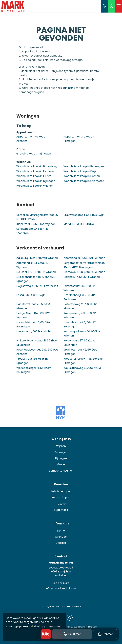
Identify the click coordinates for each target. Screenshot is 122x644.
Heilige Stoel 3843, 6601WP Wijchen (33, 315)
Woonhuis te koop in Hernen (82, 176)
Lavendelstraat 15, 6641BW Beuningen (33, 325)
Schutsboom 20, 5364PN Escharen (32, 231)
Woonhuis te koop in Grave (34, 176)
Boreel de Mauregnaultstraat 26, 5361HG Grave (37, 217)
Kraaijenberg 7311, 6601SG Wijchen (80, 315)
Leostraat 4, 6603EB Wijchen (35, 331)
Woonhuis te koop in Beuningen (84, 166)
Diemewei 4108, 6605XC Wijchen (84, 272)
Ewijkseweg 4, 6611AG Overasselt (37, 286)
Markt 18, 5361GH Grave (79, 224)
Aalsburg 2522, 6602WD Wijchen (37, 258)
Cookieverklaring (76, 627)
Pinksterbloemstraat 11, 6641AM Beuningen (37, 343)
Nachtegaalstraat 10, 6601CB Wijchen (82, 334)
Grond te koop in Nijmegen (34, 154)
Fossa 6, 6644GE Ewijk (31, 295)
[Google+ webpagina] (70, 618)
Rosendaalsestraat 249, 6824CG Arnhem (37, 352)
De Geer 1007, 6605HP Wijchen (36, 272)
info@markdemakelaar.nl (61, 589)
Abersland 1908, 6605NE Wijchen (84, 258)
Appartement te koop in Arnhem (32, 139)
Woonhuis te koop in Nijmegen (36, 181)
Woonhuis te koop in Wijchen (35, 186)
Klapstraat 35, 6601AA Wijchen (36, 224)
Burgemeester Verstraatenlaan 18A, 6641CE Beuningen (84, 265)
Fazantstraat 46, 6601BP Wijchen (79, 288)
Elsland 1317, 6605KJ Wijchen (82, 277)
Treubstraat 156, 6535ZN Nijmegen (32, 361)
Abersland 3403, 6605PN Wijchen (32, 265)
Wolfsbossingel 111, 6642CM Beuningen (34, 370)
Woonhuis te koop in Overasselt (84, 181)
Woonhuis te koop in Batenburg (37, 166)
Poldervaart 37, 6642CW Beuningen (79, 343)
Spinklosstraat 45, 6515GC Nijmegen (80, 352)
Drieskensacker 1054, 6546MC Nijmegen (36, 279)
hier (71, 88)
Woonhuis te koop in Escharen (36, 171)
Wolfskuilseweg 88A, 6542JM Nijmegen (82, 370)
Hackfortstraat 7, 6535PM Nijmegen (33, 306)
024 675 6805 (61, 583)
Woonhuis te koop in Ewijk (80, 171)
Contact (92, 627)
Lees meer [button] (54, 626)
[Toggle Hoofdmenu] (119, 6)
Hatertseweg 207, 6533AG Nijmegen (80, 306)
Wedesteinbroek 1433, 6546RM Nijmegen (83, 361)
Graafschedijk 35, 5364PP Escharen (80, 297)
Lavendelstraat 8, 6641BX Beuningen (80, 325)
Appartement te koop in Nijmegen (79, 139)
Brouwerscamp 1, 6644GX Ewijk (84, 215)
